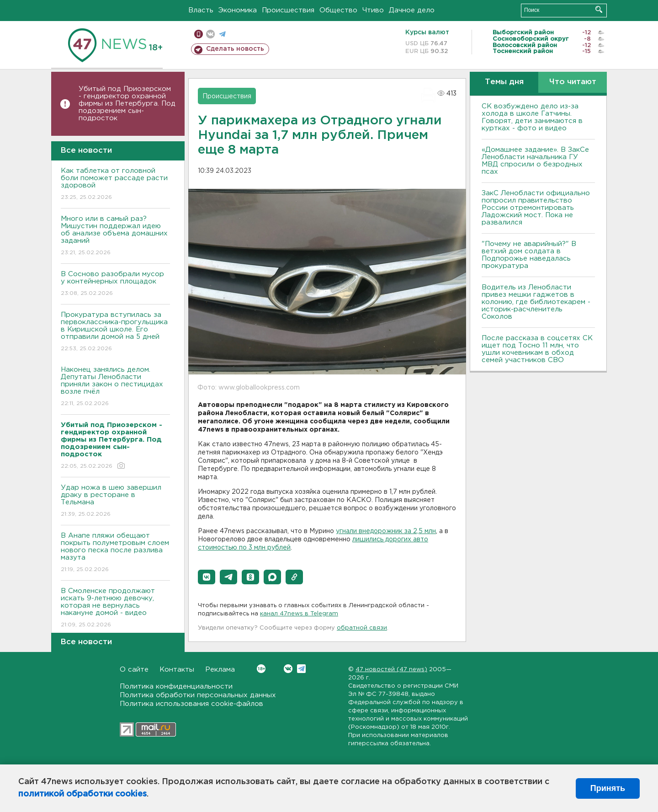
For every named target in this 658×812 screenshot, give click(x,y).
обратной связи (362, 628)
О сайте (134, 670)
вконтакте (210, 34)
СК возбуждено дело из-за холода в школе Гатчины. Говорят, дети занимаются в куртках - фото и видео (532, 117)
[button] (207, 577)
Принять (608, 788)
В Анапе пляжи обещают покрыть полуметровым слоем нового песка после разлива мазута (115, 553)
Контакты (177, 670)
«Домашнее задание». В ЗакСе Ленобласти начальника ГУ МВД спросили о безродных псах (535, 161)
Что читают (573, 82)
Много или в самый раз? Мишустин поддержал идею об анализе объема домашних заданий (115, 236)
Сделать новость (235, 49)
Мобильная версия (199, 34)
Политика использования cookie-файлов (191, 704)
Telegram (301, 669)
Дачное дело (412, 10)
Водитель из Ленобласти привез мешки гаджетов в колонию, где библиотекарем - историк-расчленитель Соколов (536, 302)
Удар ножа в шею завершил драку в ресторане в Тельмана (115, 501)
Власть (201, 10)
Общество (338, 10)
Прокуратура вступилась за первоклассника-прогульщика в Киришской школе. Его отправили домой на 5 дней (115, 332)
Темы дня (504, 82)
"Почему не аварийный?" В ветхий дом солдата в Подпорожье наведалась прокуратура (529, 255)
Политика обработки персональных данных (198, 695)
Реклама (220, 670)
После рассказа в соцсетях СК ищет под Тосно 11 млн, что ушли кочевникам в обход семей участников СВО (537, 349)
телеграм (222, 34)
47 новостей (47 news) (391, 670)
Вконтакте (261, 669)
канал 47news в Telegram (299, 614)
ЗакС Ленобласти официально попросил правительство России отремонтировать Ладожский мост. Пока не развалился (536, 208)
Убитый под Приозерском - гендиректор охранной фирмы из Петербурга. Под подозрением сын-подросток (127, 104)
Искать (599, 9)
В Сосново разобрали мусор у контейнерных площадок (115, 284)
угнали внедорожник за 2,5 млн (386, 531)
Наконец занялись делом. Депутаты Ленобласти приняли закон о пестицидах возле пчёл (115, 387)
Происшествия (288, 10)
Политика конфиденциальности (176, 686)
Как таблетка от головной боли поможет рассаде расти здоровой (115, 184)
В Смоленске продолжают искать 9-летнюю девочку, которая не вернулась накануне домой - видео (115, 608)
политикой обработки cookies (82, 794)
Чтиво (373, 10)
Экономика (238, 10)
